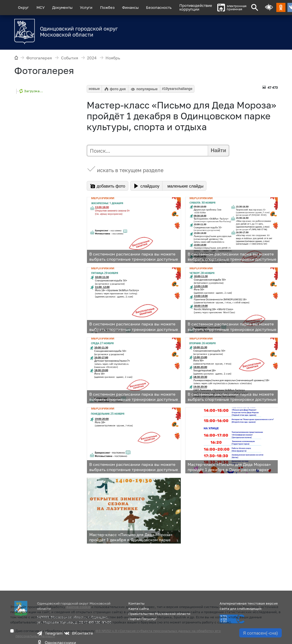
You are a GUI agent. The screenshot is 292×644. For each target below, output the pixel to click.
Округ (23, 7)
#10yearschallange (177, 89)
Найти (218, 150)
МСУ (41, 7)
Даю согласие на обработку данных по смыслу (118, 633)
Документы (62, 7)
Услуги (86, 7)
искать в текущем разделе (130, 170)
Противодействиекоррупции (196, 7)
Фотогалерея (35, 58)
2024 (88, 58)
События (65, 58)
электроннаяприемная (232, 8)
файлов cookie (78, 607)
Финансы (130, 7)
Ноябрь (109, 58)
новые (94, 89)
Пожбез (107, 7)
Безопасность (159, 7)
